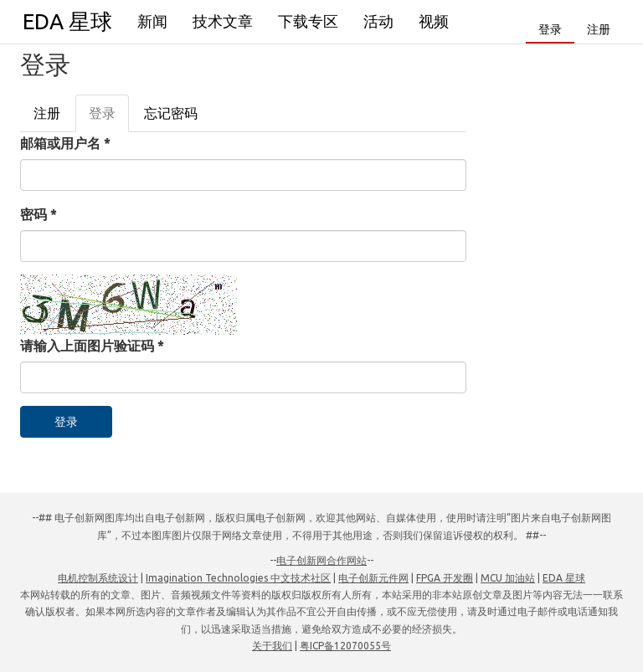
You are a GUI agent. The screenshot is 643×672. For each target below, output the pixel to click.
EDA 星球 (67, 21)
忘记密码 (171, 113)
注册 (599, 29)
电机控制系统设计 (98, 578)
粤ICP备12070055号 (345, 646)
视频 (434, 21)
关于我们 (272, 646)
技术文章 (223, 21)
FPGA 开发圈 (445, 578)
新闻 (152, 21)
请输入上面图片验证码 (92, 346)
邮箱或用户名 (65, 143)
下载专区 (308, 21)
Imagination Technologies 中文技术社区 (238, 578)
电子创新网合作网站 (321, 560)
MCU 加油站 (508, 578)
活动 (378, 21)
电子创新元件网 (373, 578)
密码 (39, 214)
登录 (550, 29)
